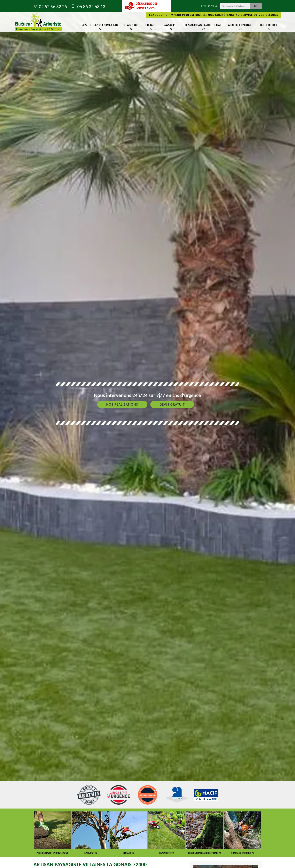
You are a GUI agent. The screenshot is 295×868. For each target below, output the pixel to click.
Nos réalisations (122, 404)
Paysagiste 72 (171, 27)
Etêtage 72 (151, 27)
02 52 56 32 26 (50, 7)
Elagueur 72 (131, 27)
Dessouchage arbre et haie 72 (203, 27)
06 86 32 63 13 (88, 7)
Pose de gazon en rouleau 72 (100, 27)
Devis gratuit (172, 404)
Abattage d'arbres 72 (241, 27)
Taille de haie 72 (269, 27)
